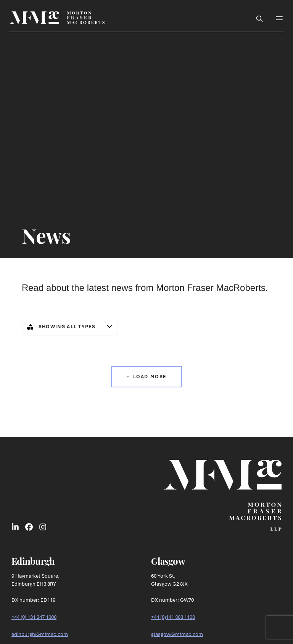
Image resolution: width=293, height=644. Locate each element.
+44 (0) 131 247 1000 (34, 617)
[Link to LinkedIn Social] (15, 527)
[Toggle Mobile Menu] (279, 18)
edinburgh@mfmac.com (40, 634)
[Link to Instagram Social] (43, 527)
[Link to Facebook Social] (29, 527)
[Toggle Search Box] (259, 18)
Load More (150, 377)
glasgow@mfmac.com (177, 634)
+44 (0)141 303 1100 (173, 617)
